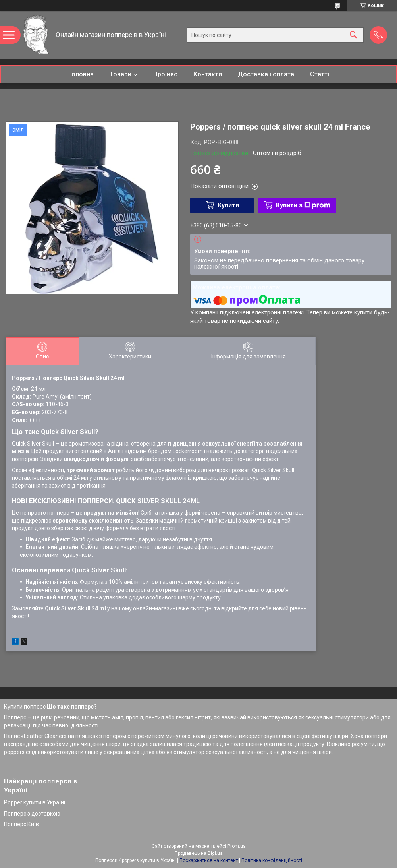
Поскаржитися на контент (209, 860)
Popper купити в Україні (35, 802)
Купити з (303, 205)
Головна (81, 74)
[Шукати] (353, 35)
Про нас (165, 74)
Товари (120, 74)
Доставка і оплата (266, 74)
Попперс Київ (21, 824)
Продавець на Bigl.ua (199, 853)
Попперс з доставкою (32, 814)
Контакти (208, 74)
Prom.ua (237, 846)
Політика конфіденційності (272, 860)
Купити (228, 205)
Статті (320, 74)
